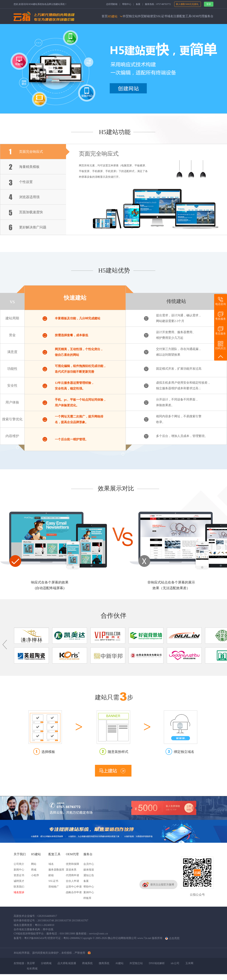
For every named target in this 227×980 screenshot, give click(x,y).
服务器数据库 (56, 870)
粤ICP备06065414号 (36, 938)
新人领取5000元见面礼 (188, 4)
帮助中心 (127, 4)
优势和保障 (72, 864)
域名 (51, 864)
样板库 (87, 898)
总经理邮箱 (112, 4)
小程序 (35, 875)
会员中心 (89, 864)
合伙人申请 (72, 881)
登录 (209, 4)
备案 (138, 4)
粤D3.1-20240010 (44, 925)
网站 (34, 864)
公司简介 (19, 864)
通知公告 (89, 875)
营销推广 (54, 887)
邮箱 (51, 875)
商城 (34, 870)
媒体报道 (89, 870)
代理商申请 (72, 875)
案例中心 (89, 892)
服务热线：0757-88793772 (158, 4)
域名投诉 (19, 892)
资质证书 (19, 875)
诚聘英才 (19, 881)
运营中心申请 (74, 887)
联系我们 (19, 887)
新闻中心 (19, 870)
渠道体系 (71, 870)
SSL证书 (53, 881)
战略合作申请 (74, 892)
